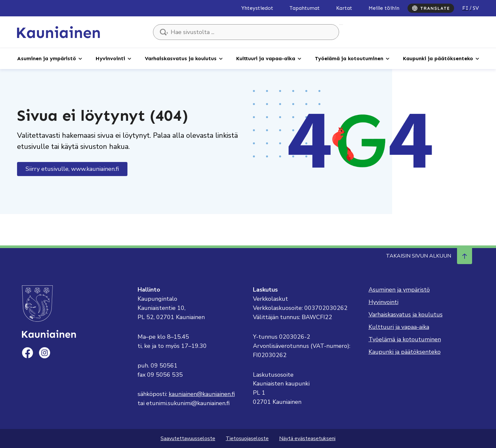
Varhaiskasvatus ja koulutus (181, 58)
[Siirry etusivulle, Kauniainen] (58, 32)
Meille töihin (384, 8)
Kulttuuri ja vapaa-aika (266, 58)
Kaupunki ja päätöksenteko (438, 58)
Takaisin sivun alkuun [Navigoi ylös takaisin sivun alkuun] (429, 256)
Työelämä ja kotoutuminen (349, 58)
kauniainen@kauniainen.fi (202, 394)
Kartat (344, 8)
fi (465, 8)
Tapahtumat (305, 8)
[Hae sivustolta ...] (246, 32)
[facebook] (28, 353)
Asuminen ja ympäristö (47, 58)
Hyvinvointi (110, 58)
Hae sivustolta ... (341, 25)
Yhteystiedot (257, 8)
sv (476, 8)
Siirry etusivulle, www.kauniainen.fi (72, 169)
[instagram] (45, 353)
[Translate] (431, 8)
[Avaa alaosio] (80, 58)
